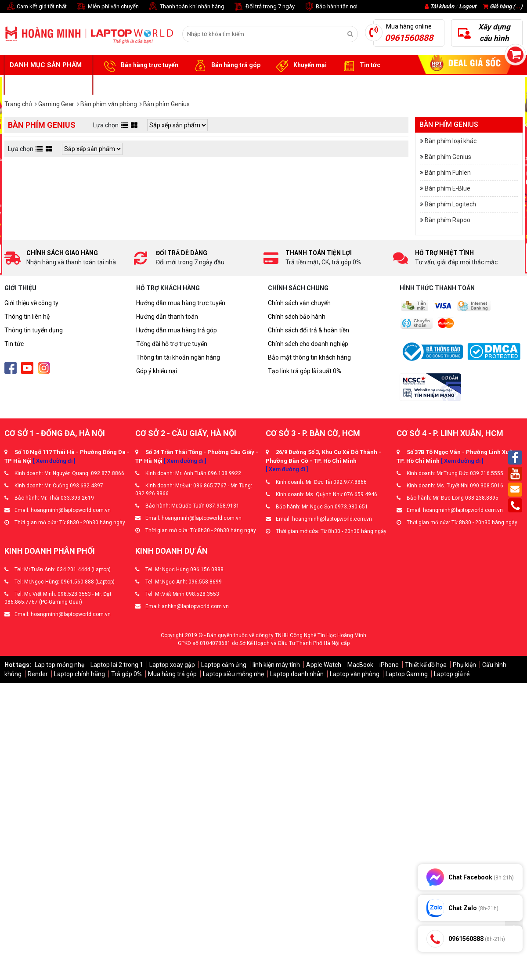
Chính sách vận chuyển (299, 303)
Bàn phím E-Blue (448, 188)
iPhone (389, 665)
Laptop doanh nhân (297, 674)
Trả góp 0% (126, 674)
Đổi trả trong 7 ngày (264, 7)
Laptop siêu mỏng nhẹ (233, 674)
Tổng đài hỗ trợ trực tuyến (172, 344)
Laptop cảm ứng (224, 665)
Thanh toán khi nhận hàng (186, 7)
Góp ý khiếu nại (157, 371)
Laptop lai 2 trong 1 (117, 665)
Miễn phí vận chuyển (107, 7)
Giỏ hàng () (503, 6)
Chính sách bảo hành (297, 317)
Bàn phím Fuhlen (448, 173)
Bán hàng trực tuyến (140, 65)
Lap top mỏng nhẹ (60, 665)
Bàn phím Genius (448, 157)
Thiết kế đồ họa (426, 665)
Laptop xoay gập (172, 665)
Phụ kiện (464, 665)
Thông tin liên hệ (27, 317)
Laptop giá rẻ (452, 674)
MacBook (360, 665)
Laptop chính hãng (79, 674)
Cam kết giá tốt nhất (36, 7)
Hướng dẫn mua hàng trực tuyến (181, 303)
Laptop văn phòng (355, 674)
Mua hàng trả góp (172, 674)
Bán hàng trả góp (226, 65)
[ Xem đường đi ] (54, 461)
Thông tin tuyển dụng (34, 330)
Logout (467, 6)
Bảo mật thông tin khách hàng (309, 357)
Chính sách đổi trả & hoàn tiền (309, 330)
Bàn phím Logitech (450, 204)
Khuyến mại (300, 65)
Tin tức (360, 65)
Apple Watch (324, 665)
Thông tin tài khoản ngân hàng (178, 357)
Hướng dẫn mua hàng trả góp (177, 330)
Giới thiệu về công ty (31, 303)
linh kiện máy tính (276, 665)
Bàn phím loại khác (451, 141)
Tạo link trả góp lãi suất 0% (305, 371)
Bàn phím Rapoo (448, 220)
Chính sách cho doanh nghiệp (308, 344)
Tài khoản (442, 6)
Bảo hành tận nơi (330, 7)
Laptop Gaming (407, 674)
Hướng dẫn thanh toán (167, 317)
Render (38, 674)
